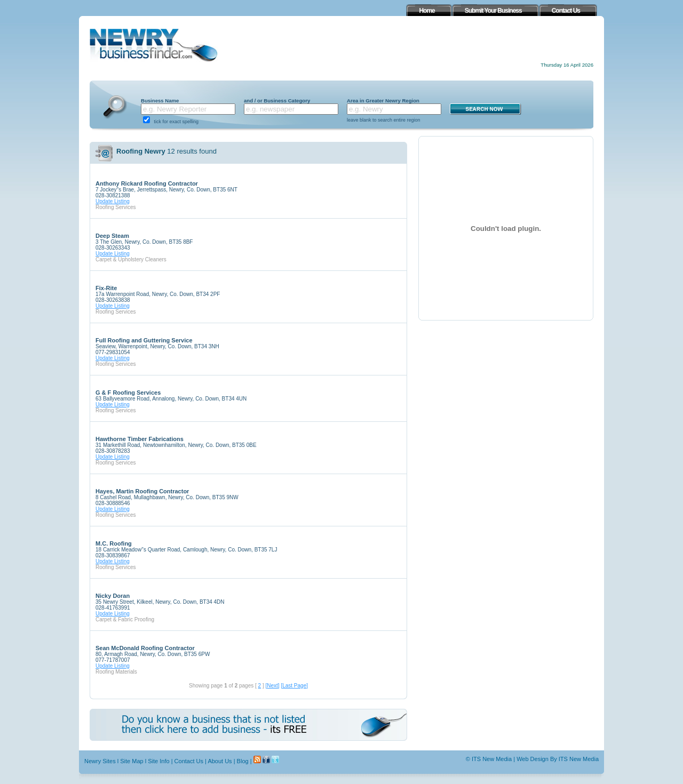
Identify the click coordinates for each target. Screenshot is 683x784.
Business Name (160, 101)
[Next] (272, 686)
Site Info (158, 761)
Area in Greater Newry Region (383, 101)
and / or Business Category (277, 101)
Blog (243, 761)
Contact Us (189, 761)
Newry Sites (100, 761)
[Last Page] (294, 686)
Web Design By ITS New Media (558, 759)
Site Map (132, 761)
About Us (220, 761)
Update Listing (113, 201)
